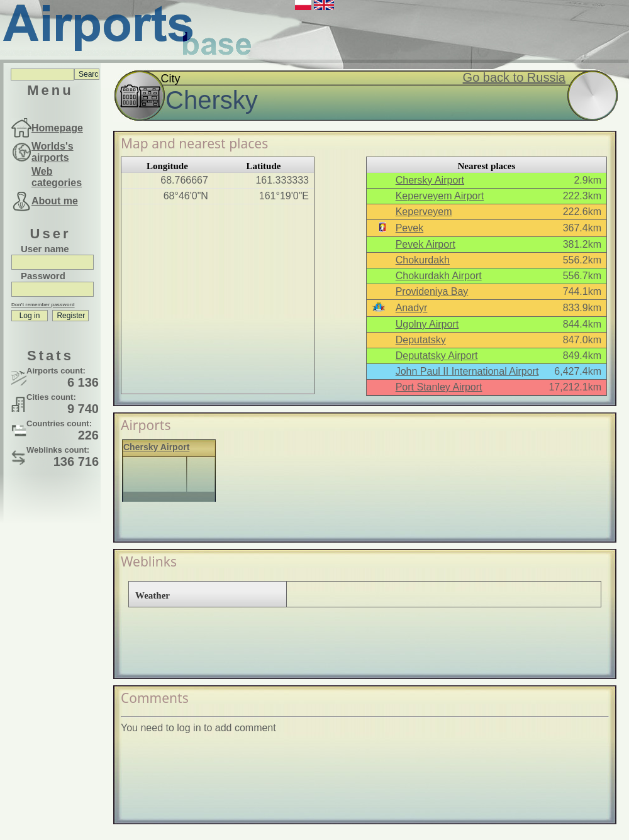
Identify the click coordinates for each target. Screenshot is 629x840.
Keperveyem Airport (440, 196)
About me (55, 201)
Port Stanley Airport (439, 387)
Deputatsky (421, 340)
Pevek (409, 228)
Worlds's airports (53, 152)
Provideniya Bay (432, 291)
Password (43, 276)
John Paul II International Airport (467, 371)
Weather (153, 595)
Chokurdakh (423, 260)
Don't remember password (43, 305)
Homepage (57, 128)
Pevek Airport (426, 244)
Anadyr (412, 308)
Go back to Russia (514, 77)
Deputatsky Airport (437, 356)
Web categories (57, 177)
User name (45, 249)
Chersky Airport (430, 180)
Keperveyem (424, 212)
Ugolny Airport (427, 324)
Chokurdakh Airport (439, 276)
